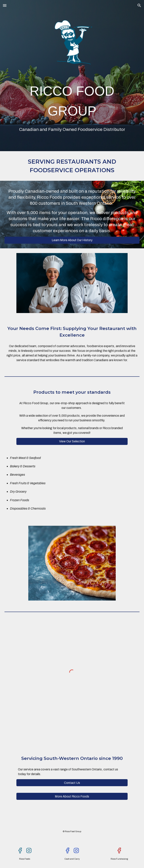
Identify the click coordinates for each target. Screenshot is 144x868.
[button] (5, 5)
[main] (72, 101)
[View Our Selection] (72, 441)
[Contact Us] (72, 783)
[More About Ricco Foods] (72, 796)
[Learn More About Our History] (72, 240)
